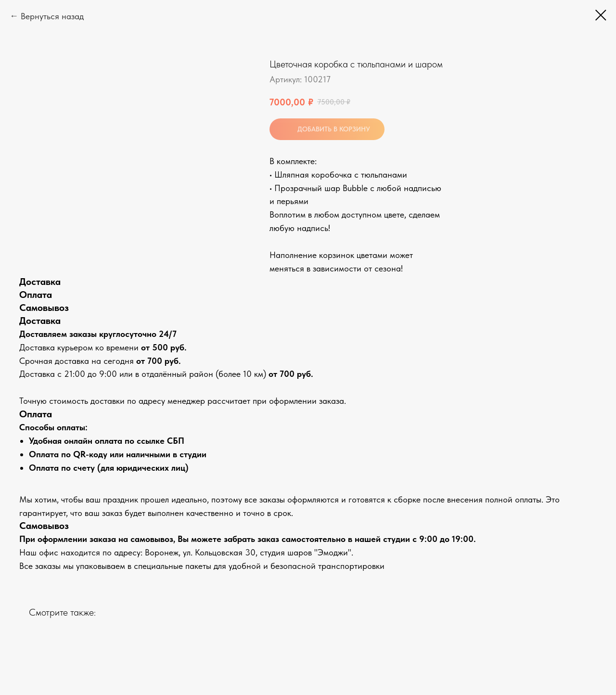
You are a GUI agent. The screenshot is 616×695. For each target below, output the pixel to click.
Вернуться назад (52, 16)
